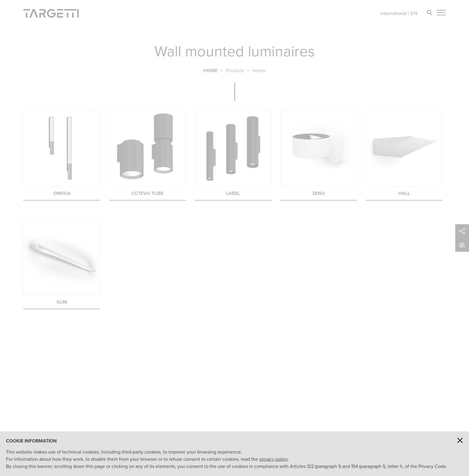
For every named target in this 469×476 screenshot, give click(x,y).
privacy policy (274, 459)
